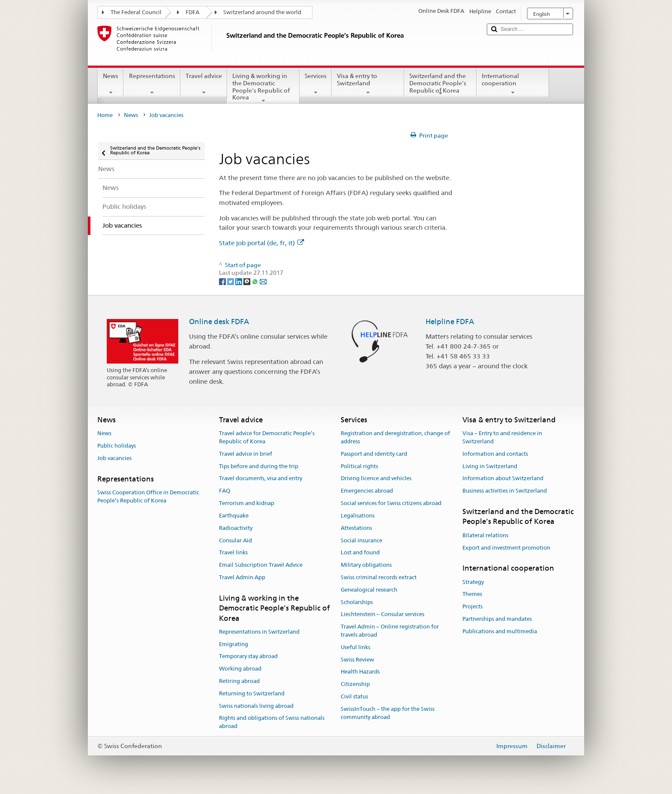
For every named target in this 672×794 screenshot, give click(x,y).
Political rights (359, 466)
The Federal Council (136, 12)
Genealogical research (369, 590)
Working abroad (240, 669)
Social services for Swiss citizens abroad (391, 503)
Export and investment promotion (506, 548)
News (111, 84)
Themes (472, 594)
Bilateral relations (485, 535)
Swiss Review (357, 660)
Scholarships (357, 602)
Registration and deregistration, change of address (395, 437)
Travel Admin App (242, 577)
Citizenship (355, 684)
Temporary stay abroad (248, 657)
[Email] (263, 281)
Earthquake (234, 516)
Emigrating (234, 644)
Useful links (355, 647)
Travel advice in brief (246, 454)
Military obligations (366, 565)
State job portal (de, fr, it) (261, 243)
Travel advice (204, 84)
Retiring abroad (239, 681)
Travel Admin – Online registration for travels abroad (390, 631)
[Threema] (247, 281)
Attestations (356, 528)
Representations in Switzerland (259, 632)
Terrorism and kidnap (247, 503)
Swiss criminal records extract (379, 577)
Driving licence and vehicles (376, 479)
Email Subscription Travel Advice (261, 565)
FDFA (192, 12)
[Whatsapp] (256, 281)
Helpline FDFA (450, 322)
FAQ (225, 491)
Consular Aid (235, 540)
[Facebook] (223, 281)
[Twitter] (231, 281)
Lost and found (360, 553)
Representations (152, 84)
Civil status (354, 696)
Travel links (233, 553)
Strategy (473, 582)
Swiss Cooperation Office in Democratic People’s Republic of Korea (148, 496)
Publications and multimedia (500, 631)
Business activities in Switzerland (505, 491)
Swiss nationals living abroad (256, 706)
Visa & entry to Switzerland (368, 84)
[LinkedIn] (239, 281)
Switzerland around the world (262, 12)
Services (316, 84)
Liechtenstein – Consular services (382, 615)
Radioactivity (236, 528)
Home (105, 115)
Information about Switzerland (503, 479)
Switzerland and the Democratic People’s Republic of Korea (440, 84)
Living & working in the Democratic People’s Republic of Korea (263, 88)
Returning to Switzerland (252, 693)
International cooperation (513, 84)
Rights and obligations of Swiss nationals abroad (272, 722)
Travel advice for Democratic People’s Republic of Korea (267, 437)
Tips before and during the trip (259, 466)
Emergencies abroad (367, 491)
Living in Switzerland (490, 466)
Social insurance (361, 540)
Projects (472, 606)
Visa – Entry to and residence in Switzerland (502, 437)
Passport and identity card (374, 454)
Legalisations (358, 516)
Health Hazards (360, 672)
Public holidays (117, 446)
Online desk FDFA (219, 322)
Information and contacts (495, 454)
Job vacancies (114, 458)
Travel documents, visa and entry (261, 479)
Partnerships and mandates (497, 619)
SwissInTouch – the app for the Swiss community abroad (388, 713)
